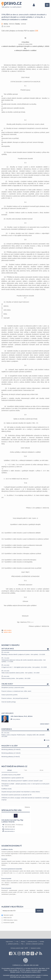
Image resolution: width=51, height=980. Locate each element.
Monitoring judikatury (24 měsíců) (11, 749)
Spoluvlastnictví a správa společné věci (13, 778)
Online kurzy (25, 684)
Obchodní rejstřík (7, 915)
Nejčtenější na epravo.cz (14, 766)
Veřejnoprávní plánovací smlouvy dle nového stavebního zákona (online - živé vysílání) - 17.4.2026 (25, 660)
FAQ (22, 944)
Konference (25, 729)
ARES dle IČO (7, 918)
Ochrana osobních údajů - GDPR (19, 948)
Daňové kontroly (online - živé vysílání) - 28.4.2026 (25, 677)
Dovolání (4, 859)
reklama (23, 942)
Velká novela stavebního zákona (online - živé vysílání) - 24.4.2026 (25, 672)
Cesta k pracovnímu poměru (10, 695)
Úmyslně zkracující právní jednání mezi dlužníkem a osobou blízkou (21, 792)
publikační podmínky (13, 944)
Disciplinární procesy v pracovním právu (13, 687)
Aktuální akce (25, 649)
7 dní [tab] (25, 770)
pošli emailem (8, 630)
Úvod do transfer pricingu (9, 702)
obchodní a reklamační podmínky (35, 944)
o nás (17, 942)
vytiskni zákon (8, 632)
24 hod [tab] (9, 770)
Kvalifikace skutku (7, 789)
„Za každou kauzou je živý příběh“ (11, 775)
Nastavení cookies (36, 948)
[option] (25, 719)
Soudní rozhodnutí (12, 846)
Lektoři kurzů (7, 713)
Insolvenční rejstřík (8, 923)
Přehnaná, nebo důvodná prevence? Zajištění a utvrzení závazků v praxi (22, 781)
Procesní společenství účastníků (12, 869)
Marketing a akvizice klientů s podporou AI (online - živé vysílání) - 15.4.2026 (25, 653)
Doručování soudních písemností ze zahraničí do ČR (16, 795)
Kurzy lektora (15, 719)
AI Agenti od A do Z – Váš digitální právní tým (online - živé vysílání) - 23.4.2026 (25, 666)
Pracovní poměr (6, 879)
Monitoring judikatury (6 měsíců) (11, 757)
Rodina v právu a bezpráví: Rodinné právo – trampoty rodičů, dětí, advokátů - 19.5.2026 (25, 735)
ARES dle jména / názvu (9, 920)
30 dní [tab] (41, 770)
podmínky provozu (32, 942)
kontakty (42, 942)
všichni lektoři (45, 724)
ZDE (37, 31)
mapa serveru (9, 942)
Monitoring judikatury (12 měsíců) (11, 753)
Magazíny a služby (25, 746)
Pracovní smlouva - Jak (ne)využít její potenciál (15, 698)
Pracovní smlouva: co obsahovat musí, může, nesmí (16, 691)
